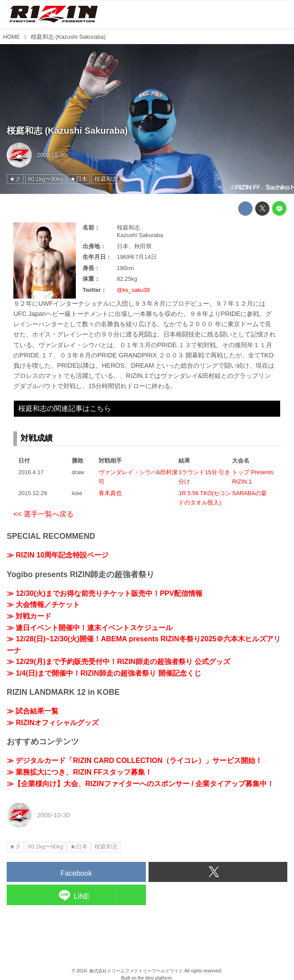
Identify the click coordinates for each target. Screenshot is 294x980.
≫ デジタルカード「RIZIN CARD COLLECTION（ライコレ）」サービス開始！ (135, 761)
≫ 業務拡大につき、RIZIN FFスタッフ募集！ (79, 772)
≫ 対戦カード (29, 616)
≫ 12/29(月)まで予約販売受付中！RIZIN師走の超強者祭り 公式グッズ (118, 662)
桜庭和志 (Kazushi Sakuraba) (67, 131)
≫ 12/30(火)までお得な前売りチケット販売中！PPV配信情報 (105, 593)
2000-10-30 (51, 155)
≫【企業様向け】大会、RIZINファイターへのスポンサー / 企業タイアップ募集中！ (140, 784)
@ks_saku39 (133, 290)
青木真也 (110, 493)
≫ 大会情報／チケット (43, 605)
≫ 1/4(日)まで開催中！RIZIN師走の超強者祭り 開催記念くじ (104, 673)
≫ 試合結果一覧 (33, 711)
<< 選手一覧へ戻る (43, 514)
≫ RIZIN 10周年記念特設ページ (58, 555)
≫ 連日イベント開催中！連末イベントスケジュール (90, 628)
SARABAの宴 (249, 493)
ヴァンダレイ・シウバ (128, 472)
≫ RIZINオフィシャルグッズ (53, 723)
